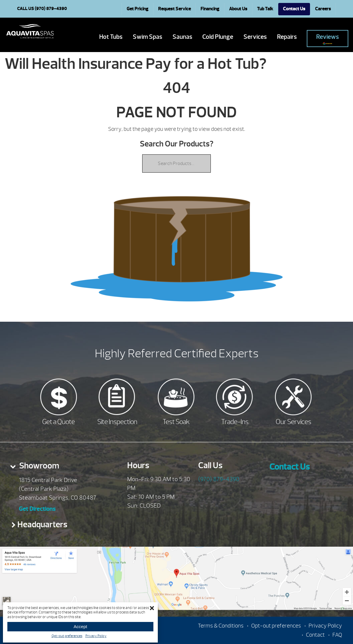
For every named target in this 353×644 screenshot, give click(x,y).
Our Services (293, 422)
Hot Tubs (111, 37)
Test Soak (176, 422)
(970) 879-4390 (219, 479)
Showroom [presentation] (38, 466)
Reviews (328, 39)
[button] (152, 608)
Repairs (287, 37)
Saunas (182, 37)
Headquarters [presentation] (42, 524)
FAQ (337, 635)
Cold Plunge (218, 37)
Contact (315, 635)
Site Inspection (117, 422)
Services (255, 37)
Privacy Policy (96, 636)
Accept (80, 627)
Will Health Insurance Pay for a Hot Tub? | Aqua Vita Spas (30, 31)
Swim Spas (148, 37)
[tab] (59, 468)
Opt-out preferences (67, 636)
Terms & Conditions (221, 626)
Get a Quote (58, 422)
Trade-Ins (235, 422)
